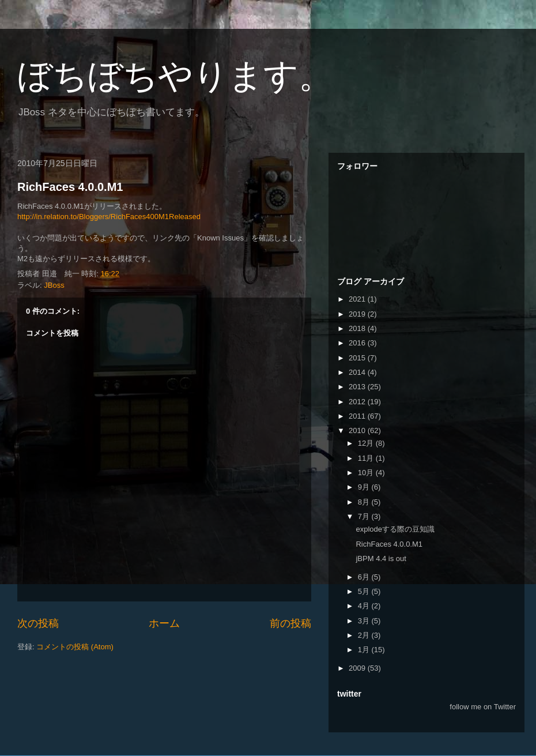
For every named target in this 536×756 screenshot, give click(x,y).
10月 (367, 473)
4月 (365, 606)
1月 (365, 650)
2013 (358, 387)
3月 (365, 621)
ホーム (164, 623)
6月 (365, 577)
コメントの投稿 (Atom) (75, 647)
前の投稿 (290, 623)
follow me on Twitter (483, 707)
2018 (358, 328)
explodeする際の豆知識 (395, 529)
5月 (365, 591)
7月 (365, 516)
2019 (358, 314)
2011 (358, 416)
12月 (367, 443)
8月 (365, 502)
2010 (358, 430)
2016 (358, 343)
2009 (358, 668)
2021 (358, 299)
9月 (365, 487)
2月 (365, 635)
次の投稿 (38, 623)
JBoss (54, 285)
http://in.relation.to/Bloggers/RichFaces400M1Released (109, 217)
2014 (358, 372)
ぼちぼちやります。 (175, 76)
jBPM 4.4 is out (381, 558)
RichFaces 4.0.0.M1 (70, 187)
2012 (358, 402)
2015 (358, 358)
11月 (367, 458)
